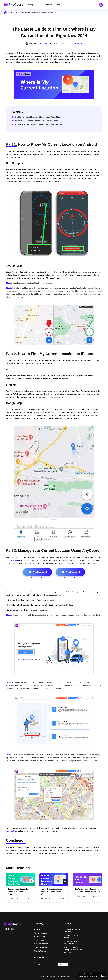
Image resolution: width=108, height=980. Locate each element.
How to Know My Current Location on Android (35, 117)
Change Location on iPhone (71, 937)
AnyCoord (14, 560)
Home (10, 13)
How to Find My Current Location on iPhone (34, 121)
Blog (58, 5)
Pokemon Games (12, 831)
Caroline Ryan (42, 44)
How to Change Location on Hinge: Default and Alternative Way (52, 892)
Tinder (59, 595)
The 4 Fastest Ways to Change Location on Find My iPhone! (73, 950)
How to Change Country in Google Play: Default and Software (18, 892)
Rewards (49, 5)
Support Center (39, 937)
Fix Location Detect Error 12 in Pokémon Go (73, 943)
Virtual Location (25, 13)
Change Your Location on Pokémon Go (73, 931)
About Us (37, 929)
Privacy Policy (39, 940)
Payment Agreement (41, 933)
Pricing (30, 5)
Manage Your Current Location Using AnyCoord (36, 124)
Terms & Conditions (41, 944)
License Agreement (41, 947)
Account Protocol (40, 951)
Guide (39, 5)
